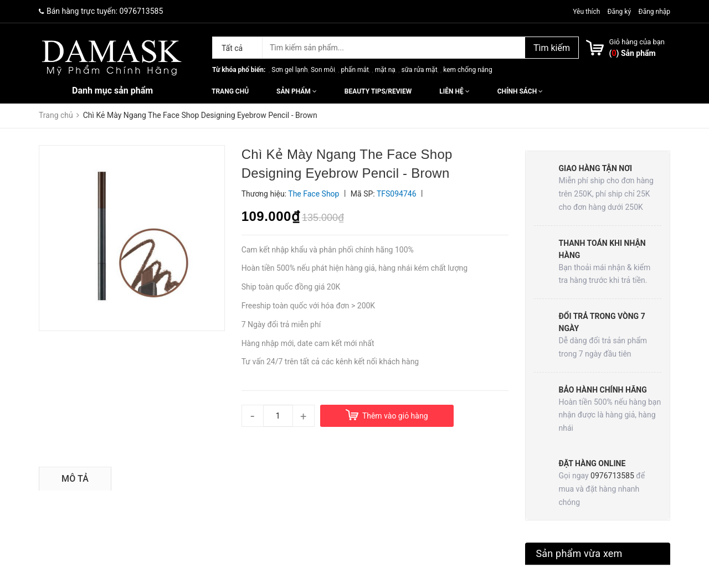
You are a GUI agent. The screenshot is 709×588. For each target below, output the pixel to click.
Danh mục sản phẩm (112, 91)
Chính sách (520, 91)
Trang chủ (230, 91)
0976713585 (142, 11)
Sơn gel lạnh (289, 70)
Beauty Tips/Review (378, 91)
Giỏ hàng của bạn (637, 42)
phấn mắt (355, 70)
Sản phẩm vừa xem (579, 553)
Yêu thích (587, 12)
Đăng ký (619, 12)
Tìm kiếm (552, 48)
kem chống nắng (467, 70)
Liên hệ (454, 91)
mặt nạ (385, 70)
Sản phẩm (297, 91)
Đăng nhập (654, 12)
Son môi (323, 70)
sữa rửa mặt (419, 70)
